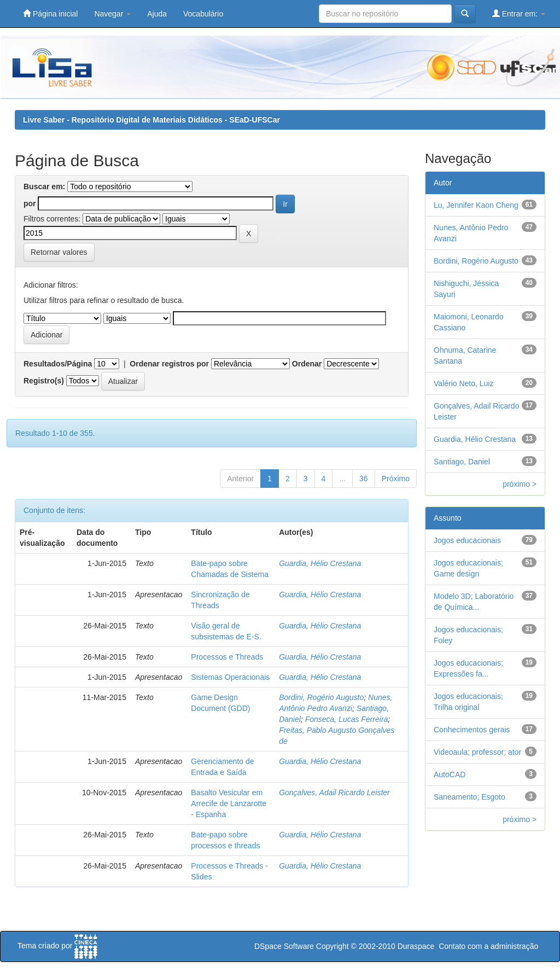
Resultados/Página (58, 364)
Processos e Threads (227, 657)
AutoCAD (450, 774)
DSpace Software (284, 946)
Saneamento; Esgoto (469, 797)
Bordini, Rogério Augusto (321, 697)
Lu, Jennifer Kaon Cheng (476, 205)
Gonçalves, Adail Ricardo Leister (334, 793)
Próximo (396, 479)
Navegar (112, 14)
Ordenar (307, 364)
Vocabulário (203, 14)
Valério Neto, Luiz (463, 383)
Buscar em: (44, 187)
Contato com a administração (488, 946)
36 (364, 479)
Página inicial (50, 13)
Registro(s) (44, 381)
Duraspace (416, 946)
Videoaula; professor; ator (477, 752)
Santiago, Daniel (462, 462)
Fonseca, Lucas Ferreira (347, 719)
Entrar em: (519, 13)
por (30, 203)
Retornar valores (59, 252)
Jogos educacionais (467, 540)
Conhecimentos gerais (472, 730)
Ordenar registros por (169, 364)
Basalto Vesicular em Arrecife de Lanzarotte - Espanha (229, 803)
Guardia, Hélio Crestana (320, 563)
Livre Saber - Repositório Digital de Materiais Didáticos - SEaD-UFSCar (151, 120)
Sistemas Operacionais (230, 677)
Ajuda (157, 14)
